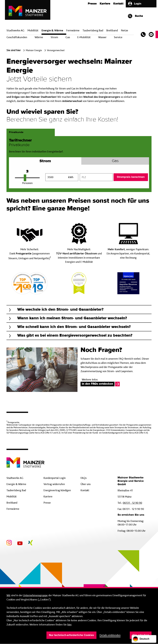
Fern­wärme (73, 30)
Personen (27, 183)
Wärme (39, 37)
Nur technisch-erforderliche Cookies (71, 635)
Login (134, 4)
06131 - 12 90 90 (132, 503)
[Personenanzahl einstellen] (27, 178)
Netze (125, 30)
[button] (79, 310)
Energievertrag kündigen (57, 490)
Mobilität (33, 30)
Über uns (86, 484)
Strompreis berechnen (131, 177)
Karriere (105, 4)
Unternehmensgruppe (35, 595)
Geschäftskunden (17, 37)
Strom (54, 37)
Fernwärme (13, 509)
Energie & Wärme (52, 30)
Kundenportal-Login (55, 478)
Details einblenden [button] (110, 635)
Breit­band (112, 30)
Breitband (12, 503)
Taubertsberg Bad (93, 30)
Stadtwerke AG (15, 30)
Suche (135, 16)
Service (118, 37)
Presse (92, 4)
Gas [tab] (115, 161)
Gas (68, 37)
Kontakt (118, 4)
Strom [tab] (45, 162)
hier (69, 624)
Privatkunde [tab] (16, 132)
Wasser (102, 37)
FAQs (84, 478)
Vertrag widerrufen (54, 484)
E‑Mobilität (84, 37)
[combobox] (96, 177)
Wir (8, 595)
